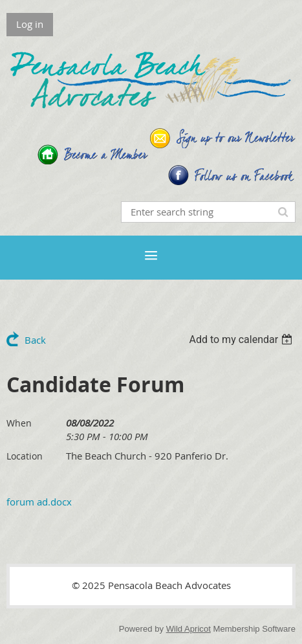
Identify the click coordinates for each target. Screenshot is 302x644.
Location (25, 456)
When (19, 423)
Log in (30, 24)
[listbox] (242, 339)
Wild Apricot (189, 629)
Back (35, 340)
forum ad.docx (39, 502)
